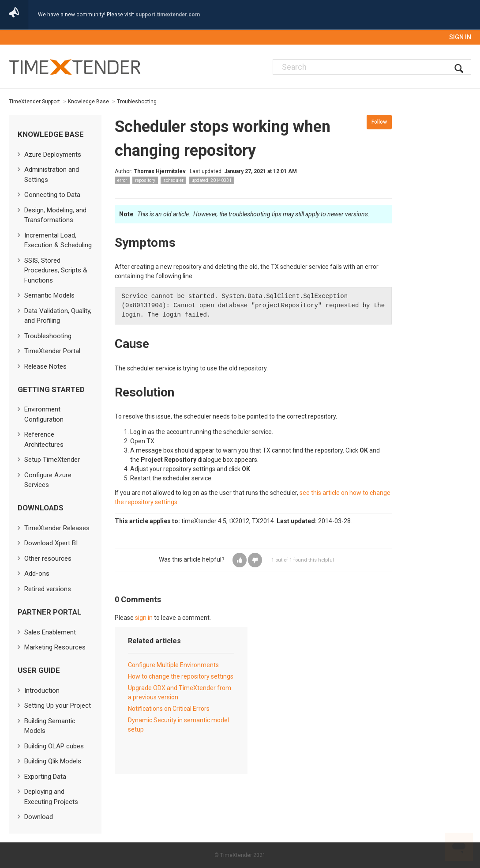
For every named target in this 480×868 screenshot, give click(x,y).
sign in (144, 618)
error (122, 180)
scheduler (173, 180)
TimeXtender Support (34, 102)
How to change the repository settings (181, 676)
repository (145, 180)
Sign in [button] (460, 37)
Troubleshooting (137, 102)
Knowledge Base (88, 102)
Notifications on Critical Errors (169, 709)
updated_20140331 (212, 180)
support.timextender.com (168, 15)
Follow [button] (379, 122)
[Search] (372, 67)
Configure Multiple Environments (173, 665)
